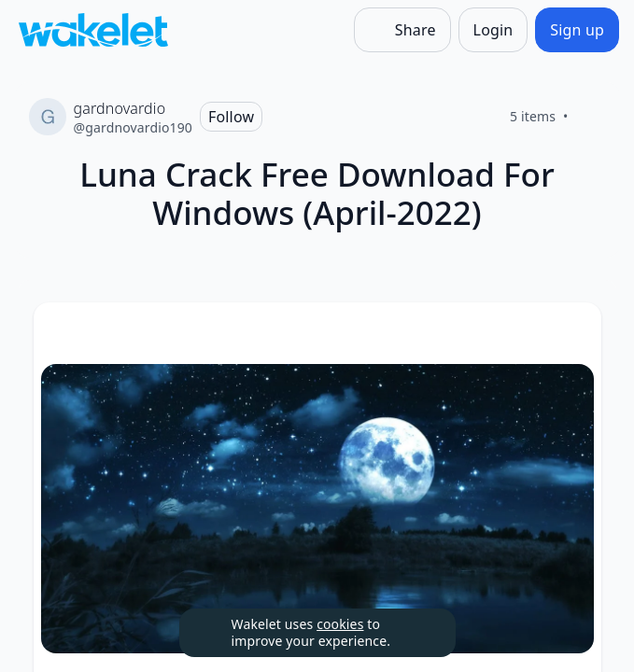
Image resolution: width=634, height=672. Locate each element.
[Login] (493, 30)
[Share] (402, 30)
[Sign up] (577, 30)
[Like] (591, 117)
